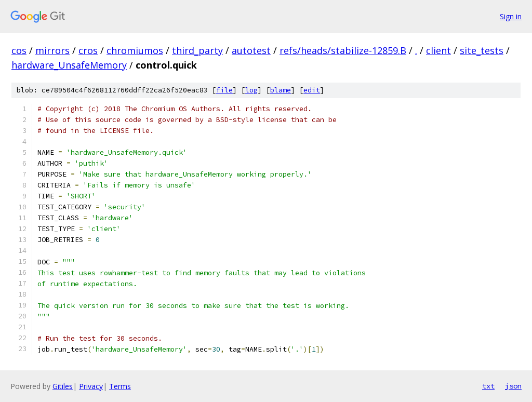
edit (312, 90)
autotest (251, 50)
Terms (120, 386)
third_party (197, 50)
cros (88, 50)
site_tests (482, 50)
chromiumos (135, 50)
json (513, 386)
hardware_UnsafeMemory (69, 65)
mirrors (52, 50)
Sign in (511, 16)
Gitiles (63, 386)
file (224, 90)
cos (19, 50)
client (438, 50)
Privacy (91, 386)
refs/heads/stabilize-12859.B (343, 50)
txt (488, 386)
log (251, 90)
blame (281, 90)
